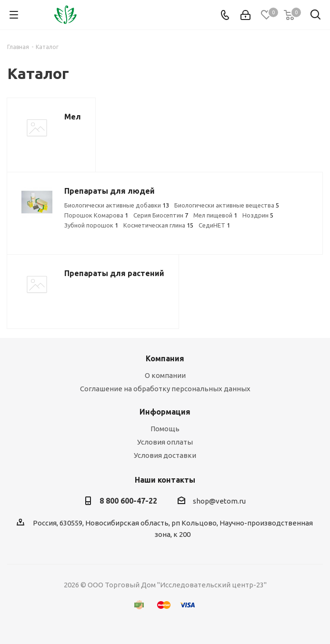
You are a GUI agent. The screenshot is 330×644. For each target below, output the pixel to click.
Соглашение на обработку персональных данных (165, 389)
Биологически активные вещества (227, 205)
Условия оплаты (165, 442)
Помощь (165, 429)
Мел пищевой (215, 215)
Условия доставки (165, 455)
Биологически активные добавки (117, 205)
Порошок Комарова (96, 215)
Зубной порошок (91, 225)
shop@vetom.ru (219, 501)
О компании (165, 375)
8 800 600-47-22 (128, 501)
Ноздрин (258, 215)
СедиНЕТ (214, 225)
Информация (165, 412)
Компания (165, 358)
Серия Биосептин (161, 215)
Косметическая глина (158, 225)
